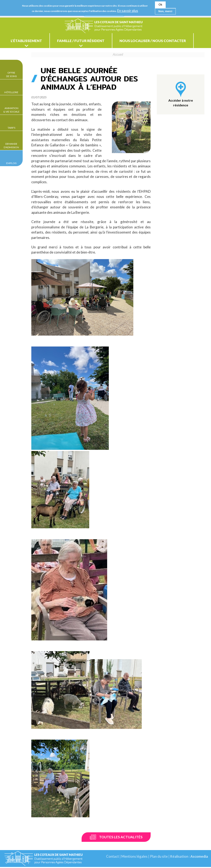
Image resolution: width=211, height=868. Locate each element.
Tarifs (11, 128)
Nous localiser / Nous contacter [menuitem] (163, 41)
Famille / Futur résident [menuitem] (87, 41)
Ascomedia (199, 857)
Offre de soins (11, 74)
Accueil (118, 56)
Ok (160, 5)
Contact (112, 857)
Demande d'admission (11, 146)
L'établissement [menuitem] (28, 41)
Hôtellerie (11, 92)
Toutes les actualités (121, 838)
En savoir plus (128, 11)
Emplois (11, 163)
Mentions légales (134, 857)
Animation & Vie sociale (11, 110)
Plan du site (158, 857)
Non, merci (165, 11)
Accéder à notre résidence (181, 104)
